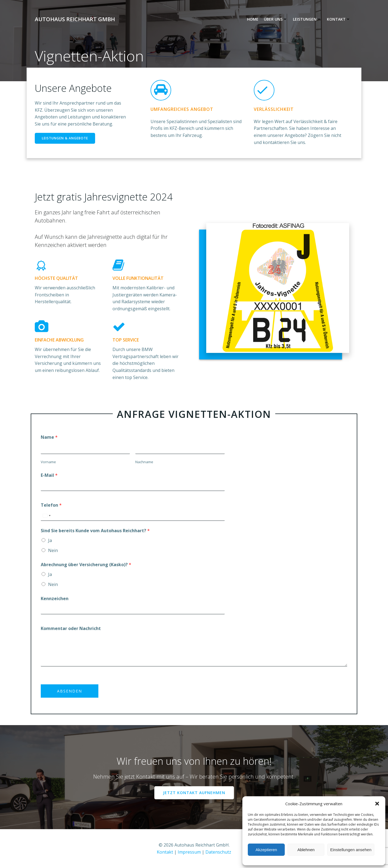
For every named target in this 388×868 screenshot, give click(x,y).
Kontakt (339, 19)
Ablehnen (306, 850)
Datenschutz (218, 852)
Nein (53, 550)
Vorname (48, 462)
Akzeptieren (266, 850)
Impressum (189, 852)
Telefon (51, 505)
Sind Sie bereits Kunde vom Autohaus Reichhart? (95, 531)
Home (253, 19)
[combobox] (46, 516)
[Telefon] (133, 516)
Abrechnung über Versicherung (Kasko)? (86, 565)
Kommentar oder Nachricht (71, 628)
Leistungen (307, 19)
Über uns (276, 19)
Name (49, 437)
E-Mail (49, 475)
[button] (377, 804)
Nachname (144, 462)
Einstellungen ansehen (351, 850)
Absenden (70, 691)
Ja (50, 540)
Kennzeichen (55, 598)
